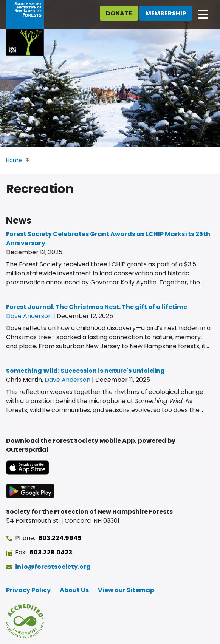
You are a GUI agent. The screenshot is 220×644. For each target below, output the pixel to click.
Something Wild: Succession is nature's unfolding (85, 371)
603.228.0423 (51, 552)
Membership (166, 13)
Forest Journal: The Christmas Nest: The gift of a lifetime (97, 307)
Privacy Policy (28, 590)
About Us (74, 590)
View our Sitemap (126, 590)
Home (14, 160)
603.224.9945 (60, 538)
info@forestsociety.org (53, 567)
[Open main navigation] (203, 14)
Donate (119, 13)
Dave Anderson (29, 316)
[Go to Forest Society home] (25, 28)
